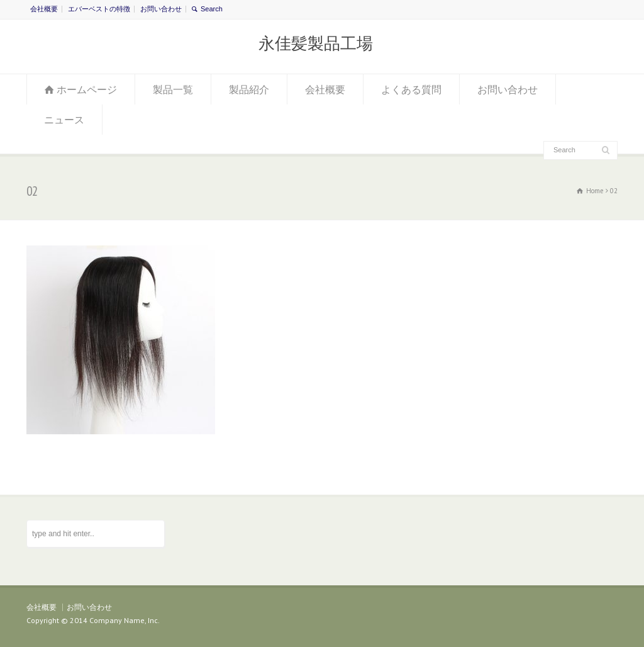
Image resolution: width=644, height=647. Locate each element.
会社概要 (44, 9)
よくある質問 (411, 89)
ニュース (64, 120)
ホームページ (87, 89)
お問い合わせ (161, 9)
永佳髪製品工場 (316, 43)
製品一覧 (173, 89)
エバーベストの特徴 (99, 9)
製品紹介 (249, 89)
